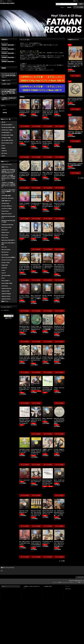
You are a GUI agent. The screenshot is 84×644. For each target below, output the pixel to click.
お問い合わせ (68, 589)
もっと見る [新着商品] (62, 561)
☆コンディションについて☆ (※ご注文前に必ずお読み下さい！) (9, 75)
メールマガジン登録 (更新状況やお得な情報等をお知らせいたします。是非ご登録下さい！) (9, 92)
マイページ (68, 586)
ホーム (4, 586)
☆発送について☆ (6, 81)
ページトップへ (81, 577)
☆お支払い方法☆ (6, 84)
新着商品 (4, 68)
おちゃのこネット (80, 581)
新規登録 (69, 7)
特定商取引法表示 (48, 586)
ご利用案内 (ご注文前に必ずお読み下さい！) (9, 99)
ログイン (63, 7)
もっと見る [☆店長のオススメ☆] (81, 178)
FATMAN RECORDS (7, 3)
